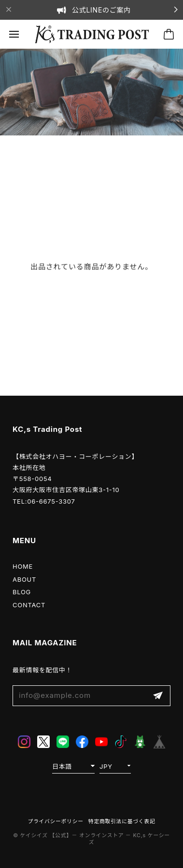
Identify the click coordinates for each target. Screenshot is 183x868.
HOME (23, 566)
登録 (158, 696)
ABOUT (24, 579)
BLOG (22, 592)
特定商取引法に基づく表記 (122, 821)
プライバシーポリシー (56, 821)
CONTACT (29, 605)
